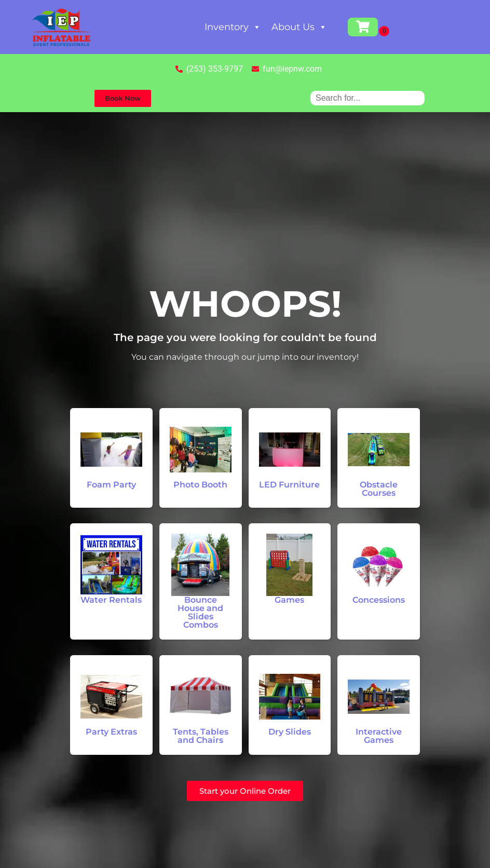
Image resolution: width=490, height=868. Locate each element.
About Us (299, 27)
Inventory (233, 27)
